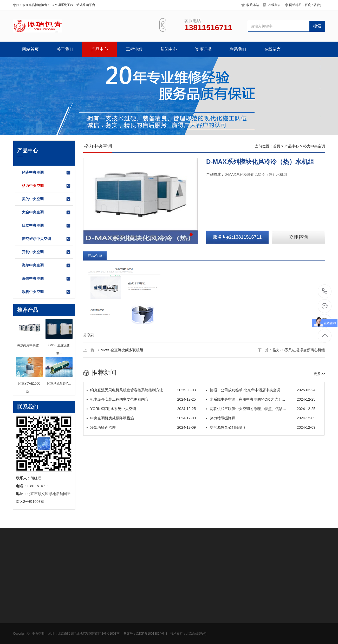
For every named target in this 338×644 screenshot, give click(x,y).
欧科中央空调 (46, 292)
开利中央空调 (46, 252)
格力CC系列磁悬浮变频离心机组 (299, 350)
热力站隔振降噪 (261, 418)
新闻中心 (169, 49)
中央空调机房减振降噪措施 (141, 418)
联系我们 (238, 49)
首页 (277, 146)
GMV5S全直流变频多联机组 (121, 350)
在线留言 (275, 5)
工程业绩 (134, 49)
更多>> (319, 374)
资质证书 (203, 49)
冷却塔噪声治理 (141, 427)
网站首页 (30, 49)
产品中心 (100, 49)
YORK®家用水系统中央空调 (141, 409)
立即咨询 (298, 237)
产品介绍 (95, 256)
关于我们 (65, 49)
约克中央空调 (46, 173)
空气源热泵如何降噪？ (261, 427)
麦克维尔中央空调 (46, 239)
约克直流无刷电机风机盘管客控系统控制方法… (141, 390)
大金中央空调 (46, 212)
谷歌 (317, 5)
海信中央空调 (46, 279)
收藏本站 (253, 5)
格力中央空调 (46, 186)
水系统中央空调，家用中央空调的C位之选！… (261, 399)
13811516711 (325, 291)
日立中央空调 (46, 226)
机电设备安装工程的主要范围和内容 (141, 399)
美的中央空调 (46, 199)
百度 (308, 5)
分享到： (90, 335)
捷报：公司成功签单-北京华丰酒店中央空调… (261, 390)
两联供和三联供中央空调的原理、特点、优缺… (261, 409)
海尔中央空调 (46, 265)
